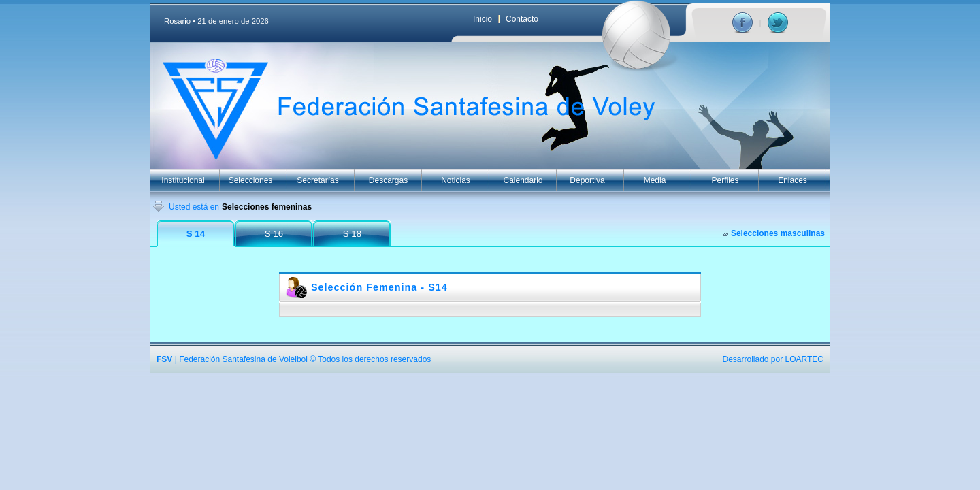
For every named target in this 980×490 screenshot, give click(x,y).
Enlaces (793, 180)
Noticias (456, 180)
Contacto (522, 19)
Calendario (523, 180)
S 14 (196, 234)
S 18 (352, 234)
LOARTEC (804, 359)
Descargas (388, 180)
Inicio (483, 19)
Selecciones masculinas (778, 233)
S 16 (274, 234)
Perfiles (725, 180)
